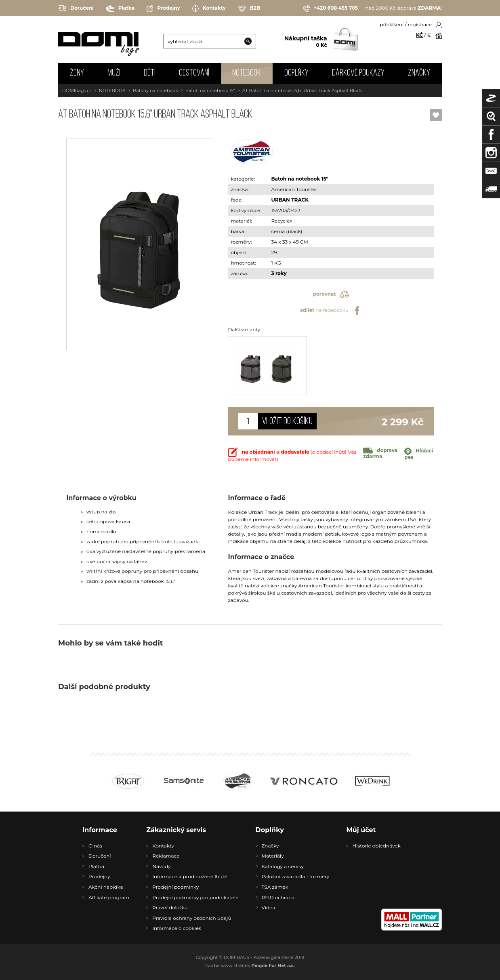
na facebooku (331, 311)
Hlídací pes (419, 454)
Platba (120, 8)
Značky (419, 73)
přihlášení (392, 24)
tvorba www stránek (250, 965)
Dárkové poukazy (358, 73)
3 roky (279, 273)
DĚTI (150, 73)
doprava (380, 453)
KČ (419, 35)
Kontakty (209, 8)
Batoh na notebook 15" (210, 90)
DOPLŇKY (296, 73)
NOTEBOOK (247, 73)
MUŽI (114, 73)
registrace (420, 24)
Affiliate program (109, 897)
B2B (249, 8)
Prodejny (163, 8)
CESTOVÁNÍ (194, 73)
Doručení (76, 8)
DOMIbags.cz (77, 90)
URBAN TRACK (290, 200)
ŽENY (77, 73)
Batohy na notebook (155, 90)
